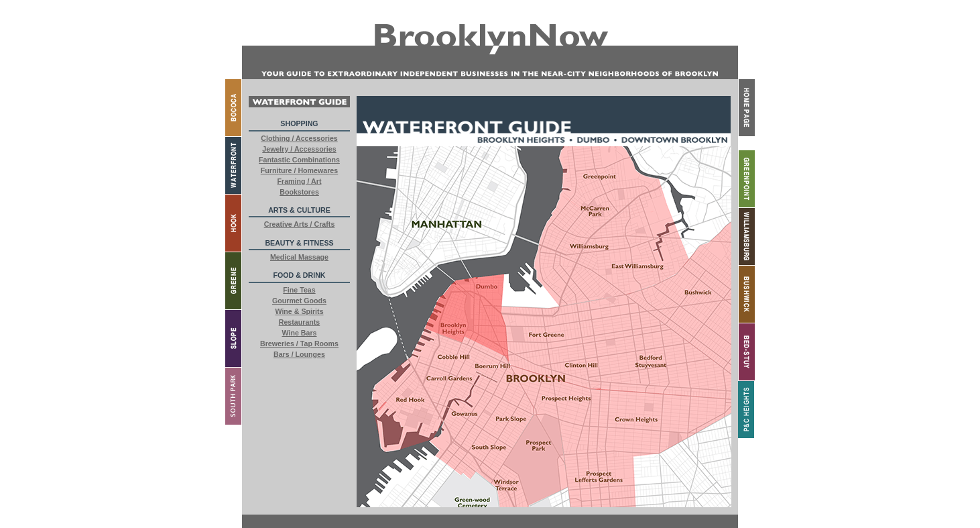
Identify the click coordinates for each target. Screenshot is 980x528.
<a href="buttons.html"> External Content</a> (299, 297)
